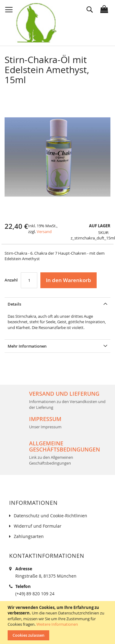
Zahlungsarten (29, 536)
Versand (44, 232)
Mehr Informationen (27, 346)
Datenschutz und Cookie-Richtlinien (50, 516)
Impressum (45, 419)
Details (14, 304)
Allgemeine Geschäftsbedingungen (65, 446)
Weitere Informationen (57, 624)
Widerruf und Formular (38, 526)
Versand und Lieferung (64, 394)
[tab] (57, 304)
